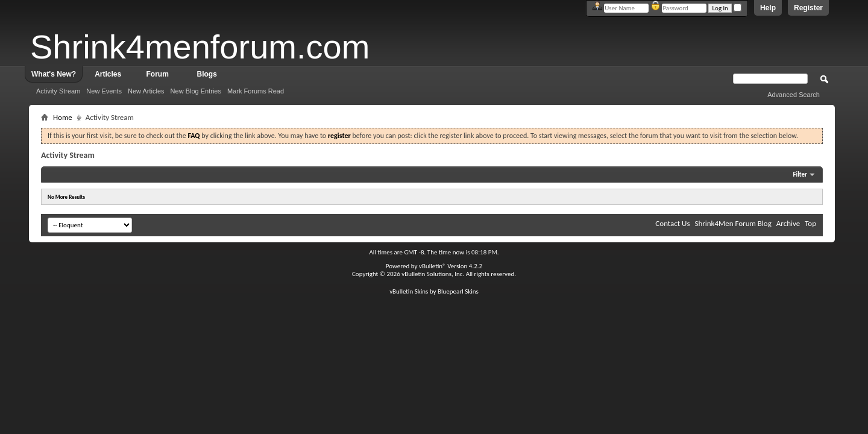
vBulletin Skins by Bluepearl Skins (434, 291)
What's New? (54, 74)
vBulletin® (432, 266)
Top (810, 223)
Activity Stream (58, 91)
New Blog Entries (196, 91)
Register (808, 8)
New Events (104, 91)
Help (768, 8)
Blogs (207, 74)
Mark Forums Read (256, 91)
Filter (800, 175)
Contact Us (672, 223)
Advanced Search (794, 95)
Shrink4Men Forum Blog (733, 223)
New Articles (146, 91)
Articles (108, 74)
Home (63, 117)
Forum (158, 74)
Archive (788, 223)
